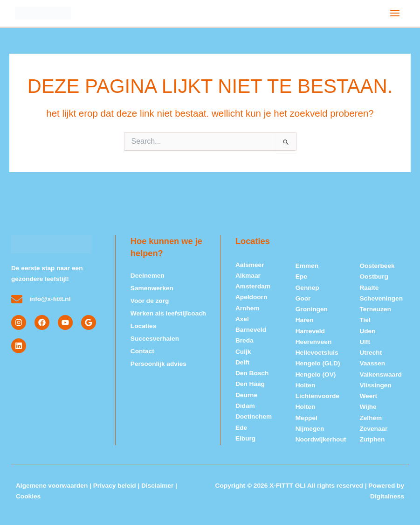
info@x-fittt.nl (50, 299)
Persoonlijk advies (158, 359)
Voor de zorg (150, 299)
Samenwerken (152, 287)
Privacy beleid (115, 486)
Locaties (143, 323)
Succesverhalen (155, 335)
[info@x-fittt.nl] (17, 299)
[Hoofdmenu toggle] (395, 13)
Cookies (28, 496)
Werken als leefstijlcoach (168, 311)
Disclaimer (157, 486)
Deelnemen (148, 275)
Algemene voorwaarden (52, 486)
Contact (142, 347)
